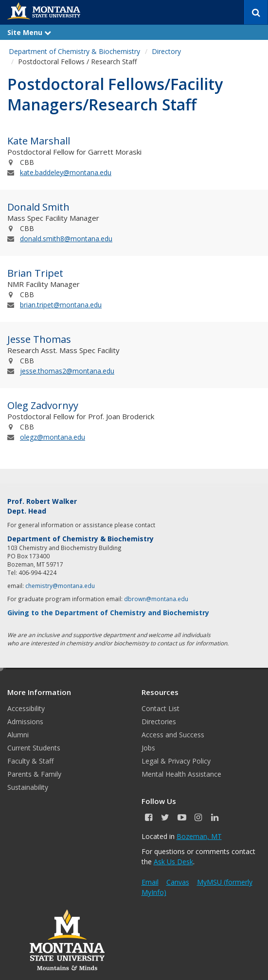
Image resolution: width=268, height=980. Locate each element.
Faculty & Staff (30, 761)
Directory (166, 51)
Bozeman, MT (199, 836)
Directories (159, 722)
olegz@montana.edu (53, 437)
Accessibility (26, 708)
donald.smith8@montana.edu (66, 239)
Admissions (25, 722)
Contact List (161, 708)
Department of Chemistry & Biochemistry (74, 51)
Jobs (148, 748)
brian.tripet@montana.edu (61, 305)
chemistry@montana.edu (60, 586)
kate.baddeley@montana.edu (66, 172)
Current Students (34, 748)
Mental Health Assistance (181, 774)
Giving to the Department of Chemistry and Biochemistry (108, 613)
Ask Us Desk (173, 862)
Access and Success (173, 735)
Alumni (18, 735)
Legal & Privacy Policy (176, 761)
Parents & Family (34, 774)
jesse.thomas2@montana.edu (67, 371)
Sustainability (28, 787)
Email (150, 882)
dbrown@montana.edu (156, 599)
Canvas (178, 882)
